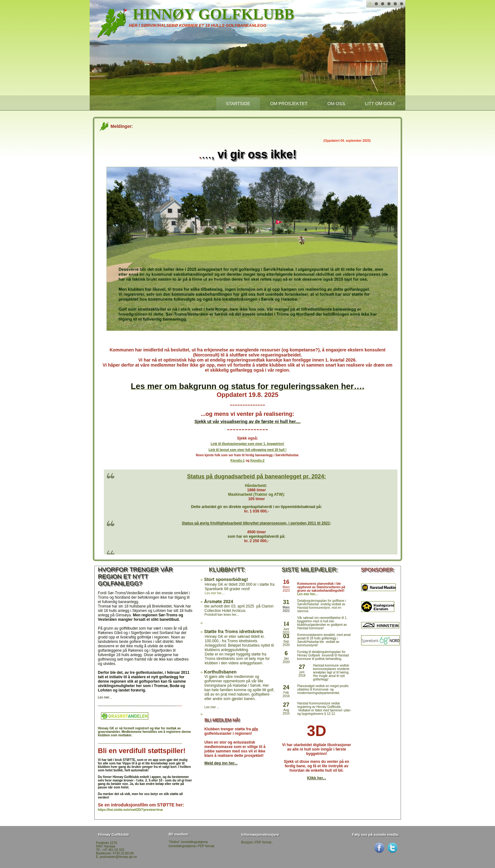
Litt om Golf (380, 104)
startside (238, 104)
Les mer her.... (215, 593)
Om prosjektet (289, 104)
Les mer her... (307, 594)
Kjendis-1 (238, 461)
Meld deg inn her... (221, 763)
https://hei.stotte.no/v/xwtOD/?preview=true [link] (130, 810)
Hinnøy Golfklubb (214, 14)
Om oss (336, 104)
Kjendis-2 (257, 461)
